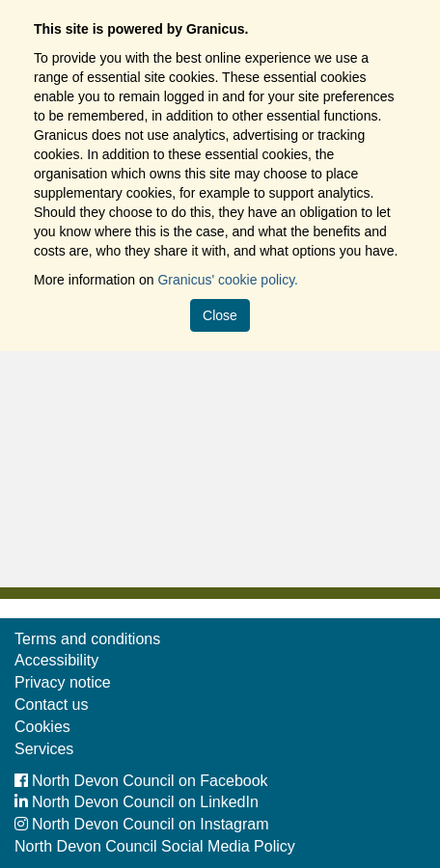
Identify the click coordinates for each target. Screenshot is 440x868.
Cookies (42, 727)
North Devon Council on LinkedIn (137, 802)
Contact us (51, 705)
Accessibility (56, 660)
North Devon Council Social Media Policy (155, 846)
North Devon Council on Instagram (141, 824)
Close (220, 315)
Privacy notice (63, 682)
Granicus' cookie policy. (228, 280)
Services (44, 749)
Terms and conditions (87, 639)
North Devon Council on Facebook (141, 781)
